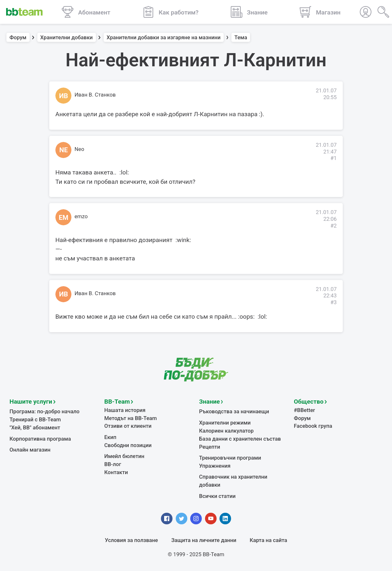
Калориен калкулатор (227, 431)
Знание (210, 402)
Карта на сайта (268, 540)
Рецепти (210, 447)
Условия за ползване (131, 540)
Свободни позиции (128, 445)
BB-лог (113, 464)
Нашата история (125, 410)
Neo (79, 149)
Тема (241, 37)
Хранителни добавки (66, 37)
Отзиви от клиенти (128, 426)
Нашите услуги (31, 402)
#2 (333, 226)
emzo (81, 216)
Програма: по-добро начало (45, 412)
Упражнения (215, 466)
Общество (309, 402)
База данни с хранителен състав (240, 439)
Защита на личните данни (204, 540)
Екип (110, 437)
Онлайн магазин (30, 450)
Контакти (116, 472)
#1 (333, 158)
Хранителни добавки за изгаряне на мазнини (163, 37)
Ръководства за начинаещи (234, 412)
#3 (333, 302)
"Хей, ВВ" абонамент (35, 428)
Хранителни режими (225, 423)
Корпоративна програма (40, 439)
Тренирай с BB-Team (35, 420)
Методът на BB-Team (131, 418)
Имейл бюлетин (124, 456)
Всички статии (217, 496)
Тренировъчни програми (230, 458)
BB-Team (117, 402)
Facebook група (313, 426)
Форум (18, 37)
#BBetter (304, 410)
